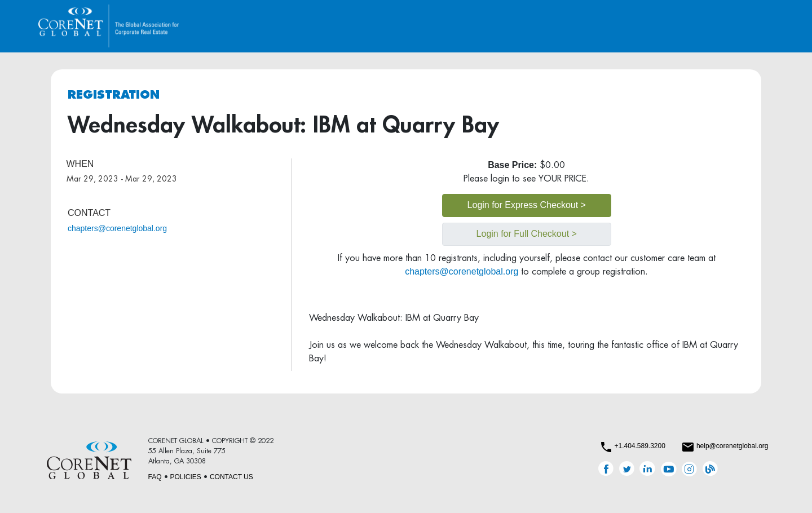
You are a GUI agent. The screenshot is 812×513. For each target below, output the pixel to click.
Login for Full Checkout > (527, 234)
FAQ (155, 477)
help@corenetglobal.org (732, 446)
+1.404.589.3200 (639, 446)
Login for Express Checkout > (527, 205)
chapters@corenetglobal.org (117, 228)
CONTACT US (231, 477)
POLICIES (186, 477)
